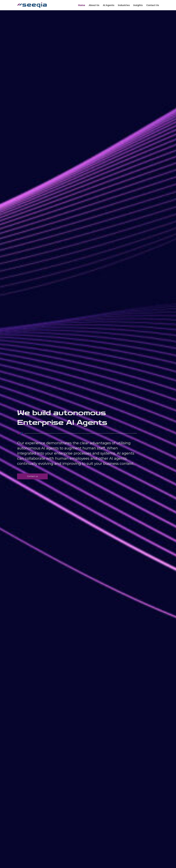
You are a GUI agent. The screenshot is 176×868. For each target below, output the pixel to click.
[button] (32, 476)
